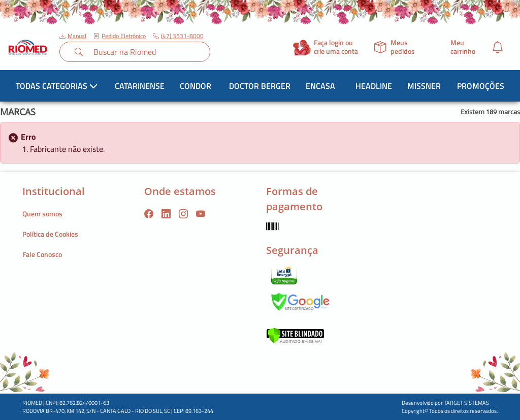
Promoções (481, 86)
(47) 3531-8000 (178, 36)
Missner (424, 86)
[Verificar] (295, 334)
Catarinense (140, 86)
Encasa (320, 86)
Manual (73, 36)
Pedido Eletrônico (120, 36)
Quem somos (42, 214)
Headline (374, 86)
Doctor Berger (260, 86)
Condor (196, 86)
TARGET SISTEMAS (466, 403)
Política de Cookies (50, 234)
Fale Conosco (42, 254)
